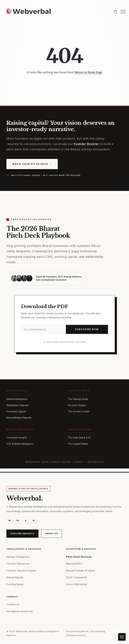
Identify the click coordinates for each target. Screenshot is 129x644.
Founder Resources (18, 564)
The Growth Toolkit (79, 412)
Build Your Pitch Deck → (32, 164)
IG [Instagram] (34, 520)
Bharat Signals (15, 577)
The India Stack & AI (79, 438)
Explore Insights (22, 534)
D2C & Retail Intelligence (20, 444)
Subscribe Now (87, 329)
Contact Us (13, 604)
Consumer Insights (17, 438)
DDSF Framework (76, 577)
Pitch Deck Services (79, 557)
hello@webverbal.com (20, 611)
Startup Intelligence (18, 557)
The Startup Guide (78, 399)
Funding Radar (15, 584)
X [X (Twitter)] (26, 520)
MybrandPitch (74, 564)
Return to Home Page (89, 72)
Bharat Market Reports (19, 418)
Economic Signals (16, 412)
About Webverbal (77, 584)
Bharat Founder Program (81, 570)
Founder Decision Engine (21, 570)
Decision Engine (77, 405)
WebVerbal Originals (18, 405)
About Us (52, 534)
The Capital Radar (78, 444)
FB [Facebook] (17, 520)
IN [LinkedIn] (9, 520)
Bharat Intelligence (17, 399)
